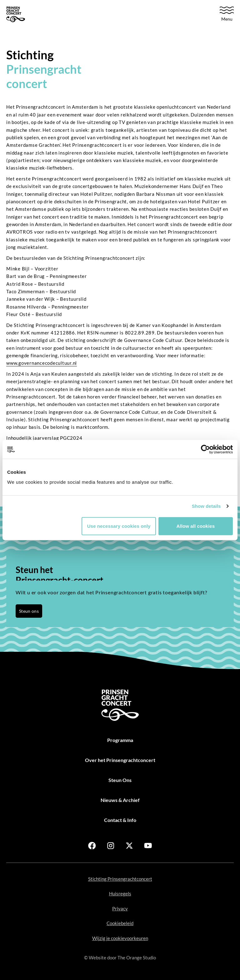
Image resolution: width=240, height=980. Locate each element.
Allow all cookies (196, 526)
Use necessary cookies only (119, 526)
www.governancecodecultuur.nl (42, 363)
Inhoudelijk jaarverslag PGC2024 (44, 438)
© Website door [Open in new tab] (120, 958)
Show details (206, 506)
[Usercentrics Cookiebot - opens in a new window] (205, 449)
